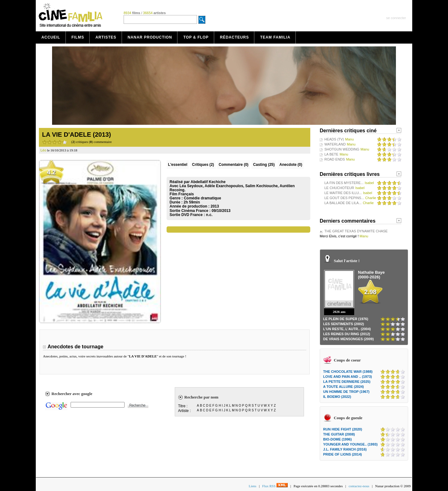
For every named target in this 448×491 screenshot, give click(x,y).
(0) (234, 165)
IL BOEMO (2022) (337, 397)
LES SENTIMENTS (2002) (344, 324)
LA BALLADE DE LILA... (343, 203)
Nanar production (150, 37)
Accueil (51, 37)
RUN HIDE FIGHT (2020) (343, 429)
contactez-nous (359, 486)
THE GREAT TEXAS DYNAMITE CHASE (356, 231)
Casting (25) (264, 165)
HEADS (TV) (334, 139)
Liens (253, 486)
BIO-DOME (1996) (337, 439)
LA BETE (331, 154)
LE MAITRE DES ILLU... (343, 193)
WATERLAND (335, 144)
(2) (203, 165)
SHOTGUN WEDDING (342, 149)
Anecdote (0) (291, 165)
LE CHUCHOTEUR (339, 188)
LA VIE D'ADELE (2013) (77, 135)
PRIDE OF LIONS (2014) (342, 454)
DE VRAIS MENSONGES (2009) (348, 339)
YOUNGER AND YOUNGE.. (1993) (350, 444)
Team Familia (275, 37)
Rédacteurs (234, 37)
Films (78, 37)
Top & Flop (196, 37)
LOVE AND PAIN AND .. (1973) (347, 377)
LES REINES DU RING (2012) (347, 334)
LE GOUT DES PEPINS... (344, 198)
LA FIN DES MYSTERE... (344, 183)
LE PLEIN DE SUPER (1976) (346, 319)
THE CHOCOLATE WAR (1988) (348, 372)
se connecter (396, 18)
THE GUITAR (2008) (339, 434)
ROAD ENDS (335, 159)
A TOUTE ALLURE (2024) (344, 387)
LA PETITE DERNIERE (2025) (347, 382)
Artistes (106, 37)
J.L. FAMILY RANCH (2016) (345, 449)
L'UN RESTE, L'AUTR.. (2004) (347, 329)
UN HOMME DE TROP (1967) (346, 392)
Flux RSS (275, 486)
